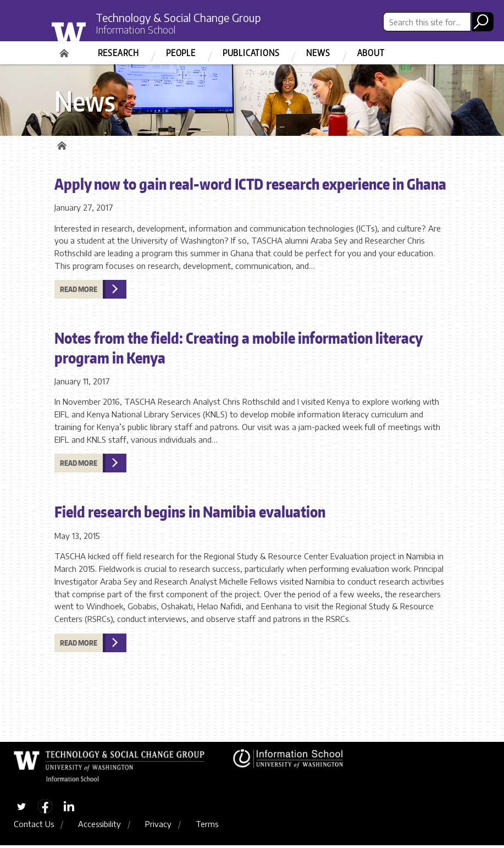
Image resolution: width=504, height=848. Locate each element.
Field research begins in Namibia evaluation (190, 513)
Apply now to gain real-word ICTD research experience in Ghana (250, 185)
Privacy (158, 827)
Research (118, 53)
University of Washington (91, 35)
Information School (140, 30)
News (318, 53)
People (181, 53)
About (371, 53)
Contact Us (34, 827)
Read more (79, 291)
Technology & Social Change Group (185, 17)
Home (65, 49)
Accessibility (99, 827)
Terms (207, 827)
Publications (251, 53)
